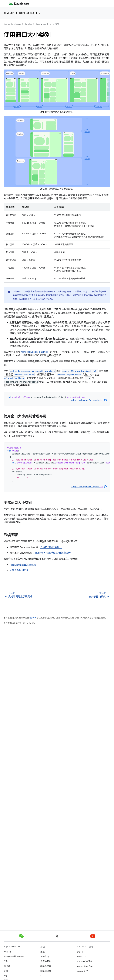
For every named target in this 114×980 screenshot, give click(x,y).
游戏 (43, 952)
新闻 (6, 971)
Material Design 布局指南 (34, 352)
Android (7, 952)
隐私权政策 (46, 971)
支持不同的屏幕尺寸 (51, 547)
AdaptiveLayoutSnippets (87, 400)
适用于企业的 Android (14, 957)
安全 (6, 961)
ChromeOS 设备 (85, 961)
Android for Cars (85, 966)
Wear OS (81, 957)
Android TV (82, 971)
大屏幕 (80, 952)
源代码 (7, 966)
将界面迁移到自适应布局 (23, 565)
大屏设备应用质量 (19, 570)
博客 (6, 976)
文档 (57, 24)
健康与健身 (46, 961)
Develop (9, 13)
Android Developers (12, 24)
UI (40, 13)
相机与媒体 (46, 966)
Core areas (27, 13)
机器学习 (45, 957)
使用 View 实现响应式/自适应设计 (53, 553)
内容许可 (33, 618)
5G (42, 976)
